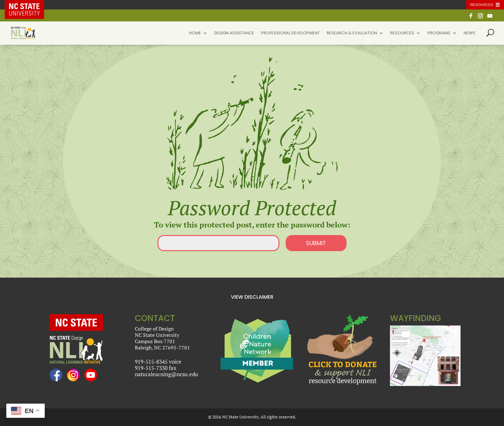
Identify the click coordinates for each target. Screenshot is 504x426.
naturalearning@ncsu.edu (166, 374)
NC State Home (29, 5)
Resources (402, 33)
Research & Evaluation (352, 33)
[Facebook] (471, 17)
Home (195, 33)
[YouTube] (490, 17)
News (470, 33)
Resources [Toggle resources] (482, 5)
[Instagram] (480, 17)
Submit (316, 243)
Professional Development (290, 33)
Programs (439, 33)
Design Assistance (234, 33)
